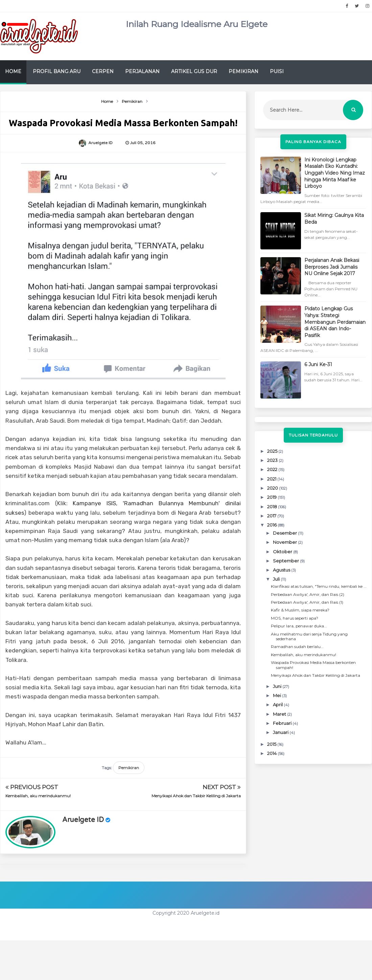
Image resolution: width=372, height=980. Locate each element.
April (278, 705)
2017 (272, 516)
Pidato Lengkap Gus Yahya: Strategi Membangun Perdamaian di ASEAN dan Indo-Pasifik (335, 322)
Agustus (282, 570)
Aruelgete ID (83, 820)
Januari (281, 732)
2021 (272, 479)
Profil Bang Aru (57, 71)
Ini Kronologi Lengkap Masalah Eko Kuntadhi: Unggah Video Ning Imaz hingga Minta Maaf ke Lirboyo (335, 173)
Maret (280, 714)
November (285, 542)
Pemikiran (243, 71)
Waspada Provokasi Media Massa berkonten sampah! (313, 665)
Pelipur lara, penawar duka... (299, 626)
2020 (273, 488)
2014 (272, 753)
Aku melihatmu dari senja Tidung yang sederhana (309, 636)
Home (13, 71)
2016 (272, 525)
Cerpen (103, 71)
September (286, 561)
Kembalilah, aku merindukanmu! (38, 796)
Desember (285, 533)
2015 (272, 744)
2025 (273, 451)
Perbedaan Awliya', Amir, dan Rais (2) (308, 594)
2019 (272, 497)
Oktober (283, 552)
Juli (277, 579)
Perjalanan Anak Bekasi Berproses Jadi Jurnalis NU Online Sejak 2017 (332, 267)
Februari (283, 723)
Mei (277, 695)
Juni (278, 686)
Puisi (277, 71)
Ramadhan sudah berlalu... (297, 647)
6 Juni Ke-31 (318, 364)
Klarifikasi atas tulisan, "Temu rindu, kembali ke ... (319, 586)
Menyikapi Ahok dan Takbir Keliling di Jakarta (196, 796)
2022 (273, 469)
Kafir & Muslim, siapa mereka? (300, 610)
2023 (273, 460)
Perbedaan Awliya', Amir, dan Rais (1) (307, 602)
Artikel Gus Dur (194, 71)
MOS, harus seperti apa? (295, 618)
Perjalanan (142, 71)
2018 (273, 507)
